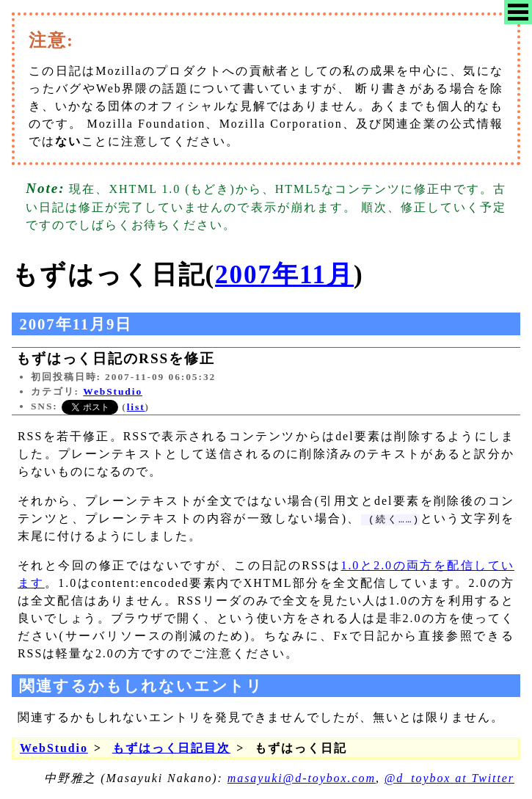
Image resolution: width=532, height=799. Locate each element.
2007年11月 (284, 275)
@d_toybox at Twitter (449, 778)
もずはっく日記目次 (171, 748)
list (136, 407)
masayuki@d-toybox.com (302, 778)
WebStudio (113, 391)
